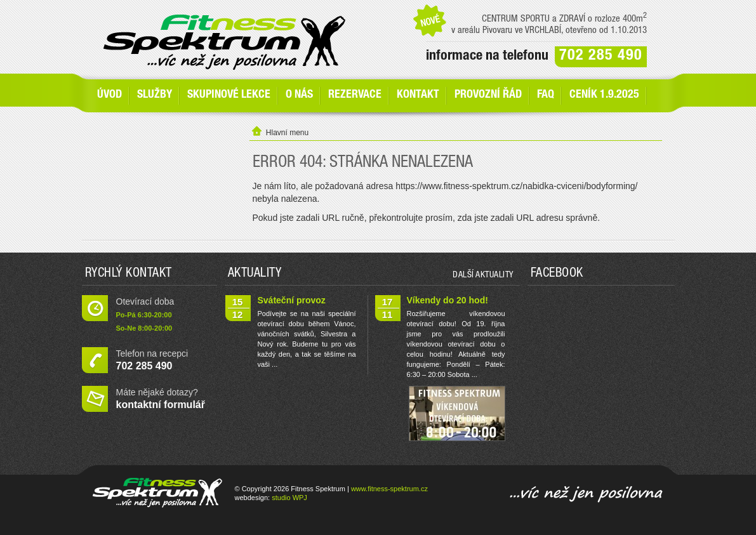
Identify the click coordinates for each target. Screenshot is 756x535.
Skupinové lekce (229, 95)
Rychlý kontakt (129, 274)
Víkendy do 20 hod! (448, 300)
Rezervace (355, 95)
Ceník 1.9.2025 (604, 95)
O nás (299, 95)
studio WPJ (289, 498)
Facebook (557, 274)
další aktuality (483, 275)
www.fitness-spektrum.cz (389, 489)
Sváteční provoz (292, 300)
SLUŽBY (155, 95)
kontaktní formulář (161, 405)
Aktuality (255, 274)
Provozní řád (488, 95)
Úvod (109, 95)
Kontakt (418, 95)
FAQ (546, 95)
